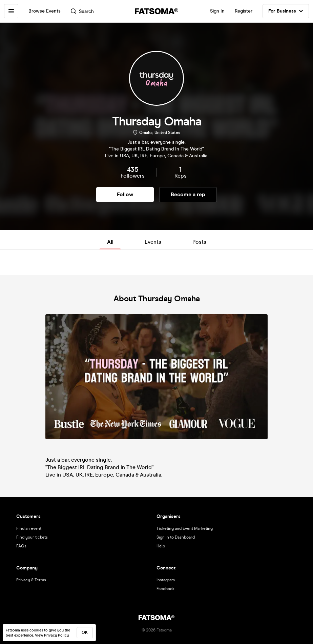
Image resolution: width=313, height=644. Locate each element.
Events (153, 242)
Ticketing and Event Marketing (185, 528)
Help (161, 546)
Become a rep (188, 194)
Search (82, 11)
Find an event (29, 528)
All (110, 242)
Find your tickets (32, 537)
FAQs (21, 546)
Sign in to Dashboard (176, 537)
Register (244, 11)
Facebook (165, 589)
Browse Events (45, 11)
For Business (286, 11)
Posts (199, 242)
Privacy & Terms (31, 580)
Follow (125, 194)
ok (85, 632)
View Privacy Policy (52, 635)
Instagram (166, 580)
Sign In (217, 11)
